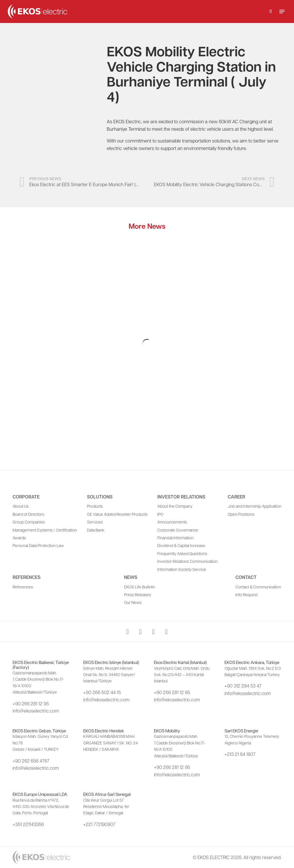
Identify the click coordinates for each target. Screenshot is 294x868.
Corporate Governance (178, 530)
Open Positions (241, 514)
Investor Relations (181, 497)
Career (236, 497)
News (131, 577)
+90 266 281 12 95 (31, 704)
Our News (133, 602)
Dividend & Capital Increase (181, 545)
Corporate (26, 497)
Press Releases (138, 594)
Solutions (100, 497)
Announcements (172, 522)
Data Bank (96, 530)
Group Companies (29, 522)
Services (95, 522)
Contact (246, 577)
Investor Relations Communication (187, 561)
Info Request (246, 594)
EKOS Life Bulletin (140, 587)
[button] (271, 11)
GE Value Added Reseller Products (117, 514)
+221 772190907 (99, 824)
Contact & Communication (258, 587)
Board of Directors (28, 514)
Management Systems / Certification (45, 530)
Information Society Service (182, 569)
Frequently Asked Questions (182, 553)
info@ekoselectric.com (36, 711)
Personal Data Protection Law (38, 545)
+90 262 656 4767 (31, 761)
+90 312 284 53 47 (243, 686)
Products (95, 506)
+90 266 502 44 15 (102, 692)
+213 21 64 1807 (240, 754)
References (27, 577)
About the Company (175, 506)
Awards (19, 538)
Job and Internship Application (255, 506)
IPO (160, 514)
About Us (21, 506)
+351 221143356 (28, 824)
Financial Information (175, 538)
